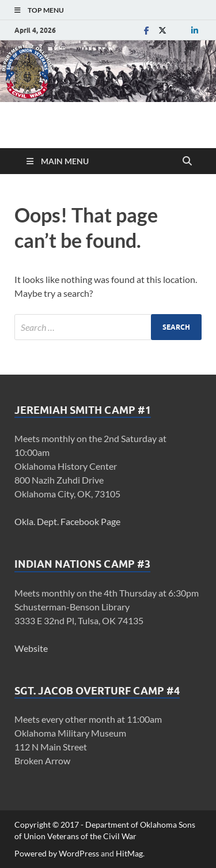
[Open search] (187, 161)
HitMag (129, 853)
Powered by (37, 853)
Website (31, 648)
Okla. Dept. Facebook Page (67, 521)
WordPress (79, 853)
